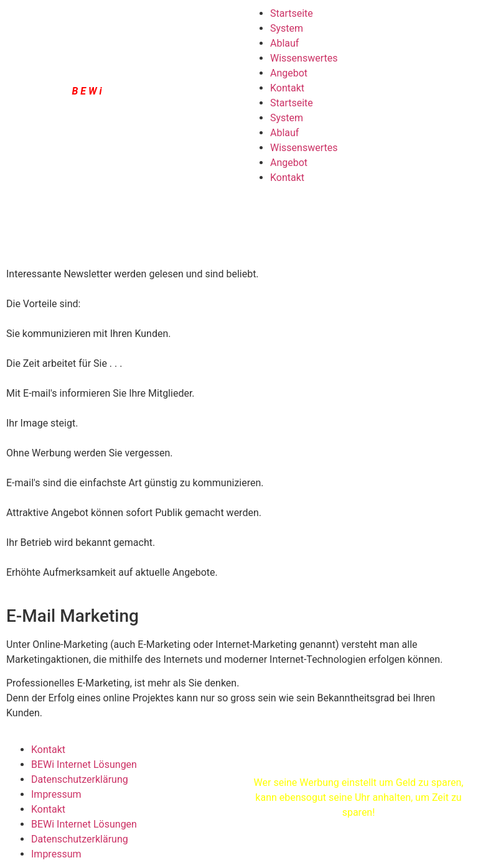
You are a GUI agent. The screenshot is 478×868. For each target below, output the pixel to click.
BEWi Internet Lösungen (84, 764)
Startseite (292, 13)
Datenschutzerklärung (80, 779)
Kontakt (287, 88)
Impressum (56, 794)
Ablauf (284, 43)
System (287, 28)
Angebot (289, 73)
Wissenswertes (304, 58)
